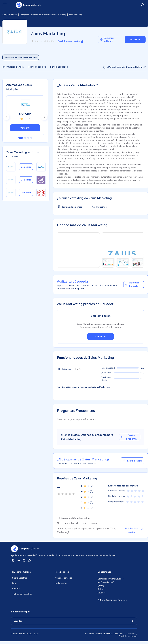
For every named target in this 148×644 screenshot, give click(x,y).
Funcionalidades (59, 67)
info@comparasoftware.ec (112, 600)
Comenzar (101, 336)
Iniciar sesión (61, 583)
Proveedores (62, 572)
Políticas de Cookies (116, 634)
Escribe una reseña (135, 530)
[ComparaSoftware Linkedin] (13, 560)
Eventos (16, 589)
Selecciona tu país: (21, 612)
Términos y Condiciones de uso (128, 635)
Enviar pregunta (129, 437)
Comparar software (107, 40)
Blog (14, 583)
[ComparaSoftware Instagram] (29, 560)
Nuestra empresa (21, 572)
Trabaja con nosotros (22, 594)
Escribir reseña (132, 461)
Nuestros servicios (63, 578)
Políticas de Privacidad (94, 634)
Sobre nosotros (20, 578)
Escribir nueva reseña (71, 41)
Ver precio (135, 40)
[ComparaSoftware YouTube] (18, 560)
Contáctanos (104, 572)
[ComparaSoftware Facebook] (24, 560)
